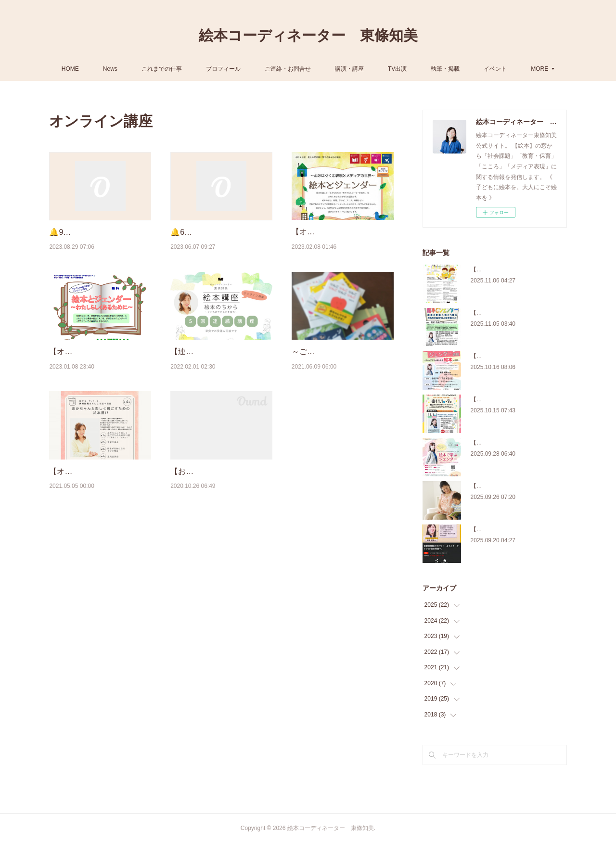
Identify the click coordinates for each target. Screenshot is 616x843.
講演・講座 (373, 69)
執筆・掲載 (469, 69)
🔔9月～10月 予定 (81, 232)
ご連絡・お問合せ (311, 69)
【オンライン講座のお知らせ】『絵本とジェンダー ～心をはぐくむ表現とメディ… (342, 244)
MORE (516, 69)
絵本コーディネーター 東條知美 (308, 35)
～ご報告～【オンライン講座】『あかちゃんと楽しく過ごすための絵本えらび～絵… (342, 388)
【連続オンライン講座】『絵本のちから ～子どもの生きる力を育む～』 (220, 388)
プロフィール (247, 69)
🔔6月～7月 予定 (200, 232)
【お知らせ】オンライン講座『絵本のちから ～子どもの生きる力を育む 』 (220, 532)
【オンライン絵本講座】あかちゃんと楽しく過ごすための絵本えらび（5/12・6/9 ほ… (99, 532)
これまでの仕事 (185, 69)
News (134, 69)
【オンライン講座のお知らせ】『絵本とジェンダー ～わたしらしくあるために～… (99, 388)
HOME (94, 69)
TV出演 (421, 69)
